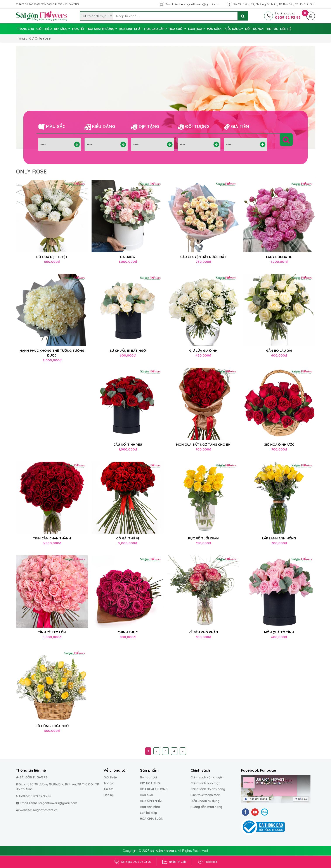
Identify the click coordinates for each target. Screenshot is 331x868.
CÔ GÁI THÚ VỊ (128, 538)
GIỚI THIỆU (44, 29)
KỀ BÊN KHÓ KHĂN (203, 632)
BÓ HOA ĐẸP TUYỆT (52, 257)
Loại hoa (195, 29)
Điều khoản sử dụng (205, 801)
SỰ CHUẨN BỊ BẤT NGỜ (128, 351)
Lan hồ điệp (149, 813)
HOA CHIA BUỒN (152, 819)
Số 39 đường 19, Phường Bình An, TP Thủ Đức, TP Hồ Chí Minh (274, 4)
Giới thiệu (110, 777)
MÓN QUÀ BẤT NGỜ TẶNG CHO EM (203, 444)
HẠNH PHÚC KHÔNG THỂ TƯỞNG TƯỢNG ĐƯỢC (52, 353)
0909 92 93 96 (41, 796)
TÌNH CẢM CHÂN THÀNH (52, 538)
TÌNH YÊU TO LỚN (52, 632)
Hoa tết (78, 29)
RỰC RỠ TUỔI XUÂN (203, 538)
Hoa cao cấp (154, 29)
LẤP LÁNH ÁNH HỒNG (279, 538)
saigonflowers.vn (45, 810)
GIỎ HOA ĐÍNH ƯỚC (279, 444)
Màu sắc (213, 29)
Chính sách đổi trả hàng (208, 789)
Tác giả (109, 783)
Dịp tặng (61, 29)
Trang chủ (26, 29)
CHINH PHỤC (128, 632)
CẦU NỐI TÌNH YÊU (128, 444)
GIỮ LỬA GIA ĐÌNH (203, 351)
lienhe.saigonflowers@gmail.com (197, 4)
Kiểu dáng (232, 29)
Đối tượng (253, 29)
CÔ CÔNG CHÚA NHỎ (52, 726)
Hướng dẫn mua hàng (206, 807)
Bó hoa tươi (148, 777)
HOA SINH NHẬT (151, 801)
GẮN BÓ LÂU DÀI (279, 351)
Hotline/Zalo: (283, 13)
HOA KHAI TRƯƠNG (154, 789)
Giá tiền (237, 127)
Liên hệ (286, 29)
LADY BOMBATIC (279, 257)
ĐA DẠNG (128, 257)
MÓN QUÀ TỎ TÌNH (279, 632)
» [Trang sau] (183, 751)
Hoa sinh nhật (130, 29)
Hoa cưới (176, 29)
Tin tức (272, 29)
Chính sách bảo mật (205, 783)
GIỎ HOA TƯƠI (150, 783)
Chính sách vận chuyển (207, 777)
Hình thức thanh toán (205, 795)
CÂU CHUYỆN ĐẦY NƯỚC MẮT (203, 257)
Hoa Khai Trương (101, 29)
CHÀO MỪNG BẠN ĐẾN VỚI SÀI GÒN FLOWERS (47, 4)
